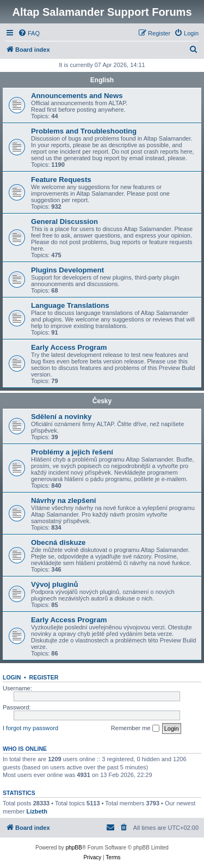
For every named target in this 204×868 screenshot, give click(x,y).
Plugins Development (67, 270)
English (102, 80)
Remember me (135, 729)
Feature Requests (61, 180)
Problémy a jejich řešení (72, 452)
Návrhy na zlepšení (63, 500)
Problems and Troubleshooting (84, 131)
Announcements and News (77, 96)
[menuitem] (29, 33)
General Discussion (64, 221)
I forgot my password (30, 728)
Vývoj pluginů (54, 584)
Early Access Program (69, 347)
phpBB (74, 848)
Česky (102, 401)
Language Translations (70, 305)
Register (44, 677)
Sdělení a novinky (61, 417)
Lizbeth (37, 811)
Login (12, 677)
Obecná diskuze (58, 542)
